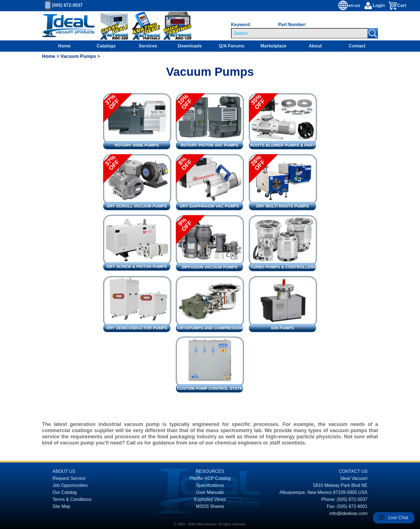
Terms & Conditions (72, 499)
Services (148, 46)
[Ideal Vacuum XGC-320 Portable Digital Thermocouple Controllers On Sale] (110, 26)
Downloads (190, 46)
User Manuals (210, 492)
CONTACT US (353, 471)
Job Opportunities (70, 485)
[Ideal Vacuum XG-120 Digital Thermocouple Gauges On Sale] (172, 26)
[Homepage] (69, 26)
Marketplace (274, 46)
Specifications (210, 485)
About (315, 46)
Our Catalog (65, 492)
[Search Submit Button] (373, 33)
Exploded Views (210, 499)
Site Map (61, 506)
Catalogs (106, 46)
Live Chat (398, 518)
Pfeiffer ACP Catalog (210, 478)
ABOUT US (64, 471)
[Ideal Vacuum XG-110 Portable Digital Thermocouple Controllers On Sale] (143, 26)
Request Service (69, 478)
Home (64, 46)
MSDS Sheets (210, 506)
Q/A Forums (231, 46)
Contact (357, 46)
